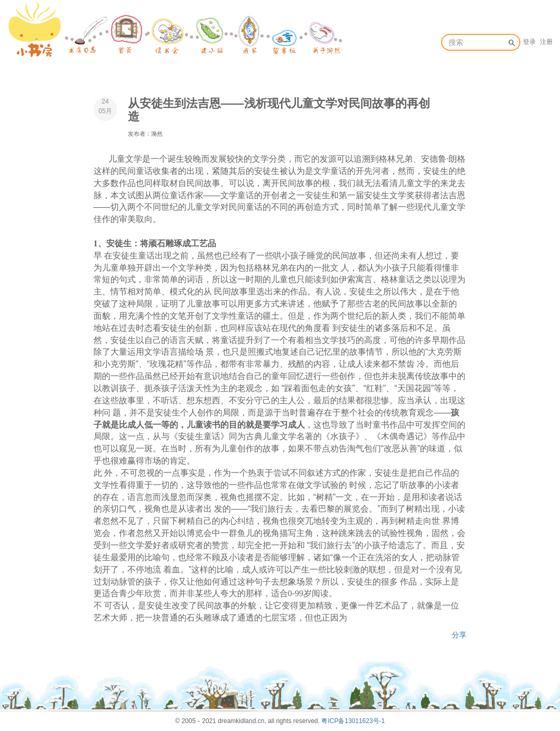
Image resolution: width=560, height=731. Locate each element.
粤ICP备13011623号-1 (353, 721)
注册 (546, 42)
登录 (529, 42)
